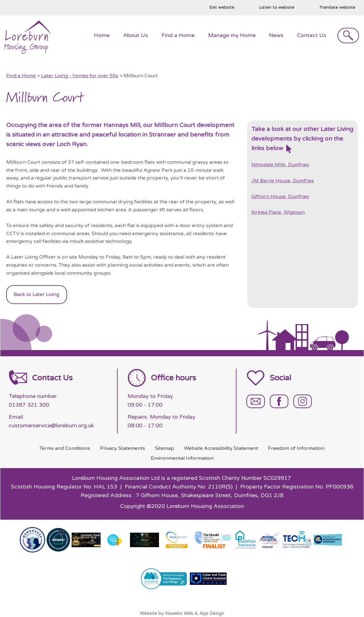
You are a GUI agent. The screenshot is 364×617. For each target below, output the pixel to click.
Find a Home (21, 76)
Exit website (222, 7)
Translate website (337, 7)
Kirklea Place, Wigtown (278, 212)
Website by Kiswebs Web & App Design (182, 613)
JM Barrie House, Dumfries (283, 181)
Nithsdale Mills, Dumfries (280, 165)
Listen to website (277, 7)
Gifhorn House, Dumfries (280, 197)
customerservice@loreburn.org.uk (51, 426)
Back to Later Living (36, 294)
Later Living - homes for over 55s (80, 76)
